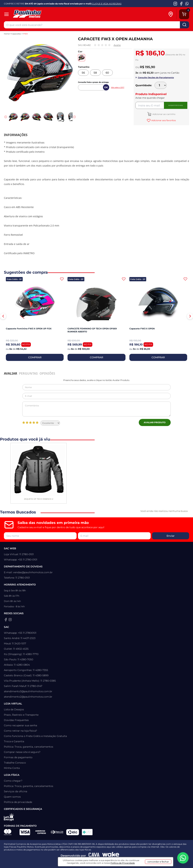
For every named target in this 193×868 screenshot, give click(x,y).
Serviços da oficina (16, 791)
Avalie (117, 45)
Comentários (96, 409)
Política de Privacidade (123, 863)
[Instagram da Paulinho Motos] (175, 4)
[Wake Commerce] (111, 856)
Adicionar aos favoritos (163, 120)
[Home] (41, 14)
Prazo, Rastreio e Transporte (21, 715)
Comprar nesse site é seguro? (22, 752)
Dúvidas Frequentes (16, 720)
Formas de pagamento (18, 757)
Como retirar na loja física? (20, 731)
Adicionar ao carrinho (164, 114)
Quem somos (12, 797)
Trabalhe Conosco (15, 763)
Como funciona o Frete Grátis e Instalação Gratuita (35, 736)
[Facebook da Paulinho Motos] (181, 4)
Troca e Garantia (14, 741)
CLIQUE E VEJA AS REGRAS (107, 4)
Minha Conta (12, 768)
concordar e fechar (158, 862)
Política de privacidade (18, 802)
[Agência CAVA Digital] (94, 856)
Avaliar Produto (155, 422)
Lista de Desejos (14, 709)
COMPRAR (35, 357)
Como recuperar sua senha (20, 725)
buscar (184, 25)
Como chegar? (13, 781)
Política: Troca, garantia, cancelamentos (29, 747)
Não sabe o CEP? (118, 87)
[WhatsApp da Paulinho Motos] (187, 4)
